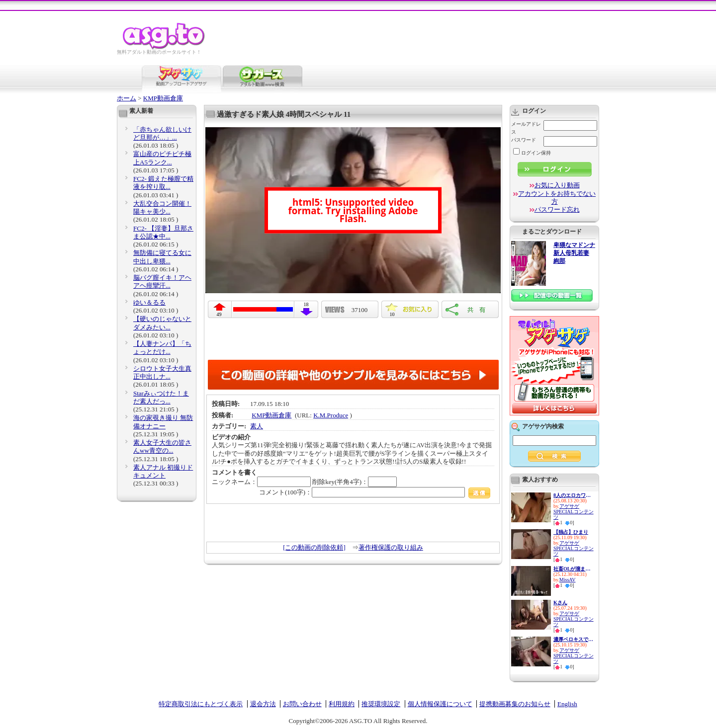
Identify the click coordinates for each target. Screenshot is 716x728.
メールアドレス (526, 128)
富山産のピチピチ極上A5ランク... (162, 158)
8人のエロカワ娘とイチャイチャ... (573, 495)
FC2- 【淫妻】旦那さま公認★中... (163, 232)
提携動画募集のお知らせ (515, 704)
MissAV (568, 580)
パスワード (524, 140)
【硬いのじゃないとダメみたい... (162, 323)
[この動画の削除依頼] (314, 547)
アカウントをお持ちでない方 (557, 198)
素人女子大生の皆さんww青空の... (162, 446)
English (567, 704)
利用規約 (342, 704)
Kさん (560, 603)
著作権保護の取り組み (391, 547)
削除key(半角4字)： (355, 482)
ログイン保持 (532, 153)
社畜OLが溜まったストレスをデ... (573, 569)
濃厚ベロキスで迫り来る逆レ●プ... (573, 639)
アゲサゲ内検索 (543, 426)
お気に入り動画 (557, 185)
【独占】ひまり (571, 532)
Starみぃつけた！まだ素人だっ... (161, 397)
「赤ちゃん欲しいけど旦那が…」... (162, 133)
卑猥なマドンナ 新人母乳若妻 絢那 (574, 253)
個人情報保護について (440, 704)
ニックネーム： (261, 482)
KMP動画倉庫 (163, 98)
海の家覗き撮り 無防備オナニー (163, 422)
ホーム (127, 98)
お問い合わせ (302, 704)
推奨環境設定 (381, 704)
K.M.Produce (331, 415)
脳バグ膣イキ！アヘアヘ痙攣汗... (162, 282)
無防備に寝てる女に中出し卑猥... (162, 257)
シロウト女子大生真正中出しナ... (162, 372)
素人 (257, 426)
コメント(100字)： (375, 492)
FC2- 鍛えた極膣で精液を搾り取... (163, 183)
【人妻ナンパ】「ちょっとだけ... (162, 348)
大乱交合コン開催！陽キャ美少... (162, 207)
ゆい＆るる (149, 302)
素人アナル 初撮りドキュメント (163, 471)
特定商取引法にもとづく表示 (201, 704)
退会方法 (263, 704)
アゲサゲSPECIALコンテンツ (574, 512)
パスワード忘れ (557, 209)
